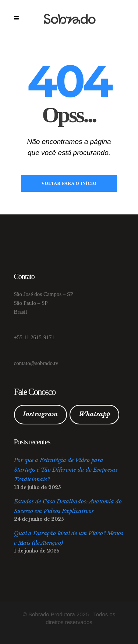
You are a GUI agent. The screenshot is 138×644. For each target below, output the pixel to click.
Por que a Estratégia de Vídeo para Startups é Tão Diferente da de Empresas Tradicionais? (66, 470)
